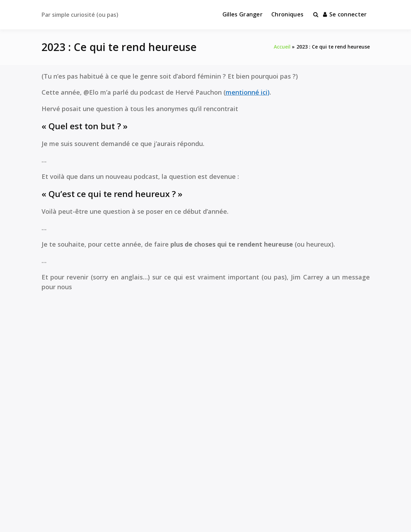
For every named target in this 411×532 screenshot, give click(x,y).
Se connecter (345, 14)
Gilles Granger (243, 14)
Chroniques (287, 14)
